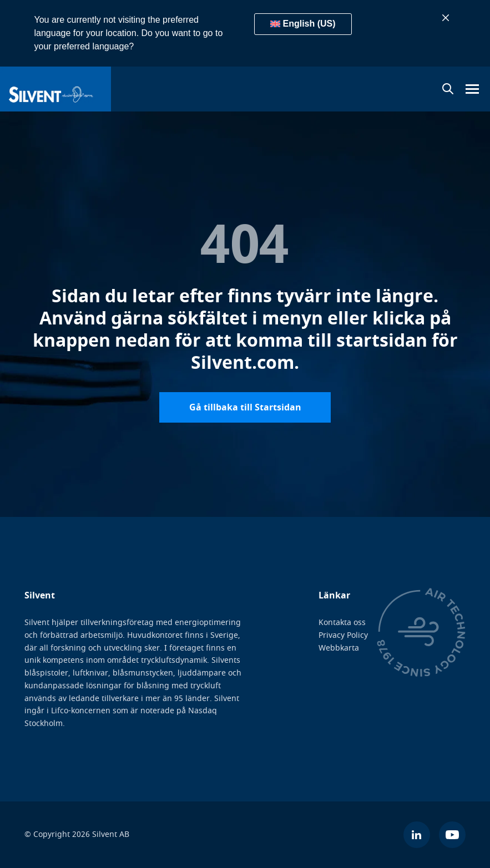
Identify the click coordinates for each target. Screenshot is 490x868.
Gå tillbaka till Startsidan (245, 407)
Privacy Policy (343, 635)
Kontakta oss (342, 623)
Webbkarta (339, 648)
